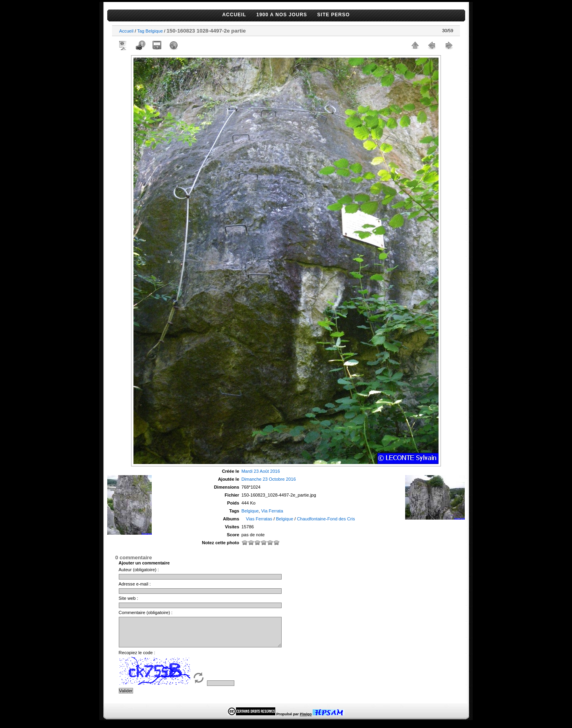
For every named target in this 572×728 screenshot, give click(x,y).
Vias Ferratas (259, 519)
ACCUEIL (234, 15)
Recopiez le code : (137, 659)
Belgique (154, 31)
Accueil (126, 31)
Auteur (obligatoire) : (139, 570)
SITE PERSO (334, 15)
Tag (141, 31)
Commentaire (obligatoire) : (146, 612)
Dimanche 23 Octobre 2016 (269, 479)
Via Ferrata (272, 511)
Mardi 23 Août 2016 (261, 471)
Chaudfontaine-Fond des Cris (326, 519)
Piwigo (306, 720)
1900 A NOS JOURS (282, 15)
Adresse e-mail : (135, 584)
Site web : (129, 598)
